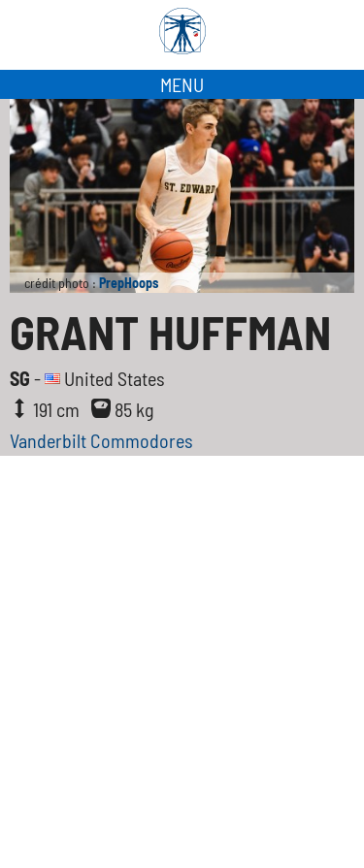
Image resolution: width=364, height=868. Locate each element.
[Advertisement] (182, 647)
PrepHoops (129, 283)
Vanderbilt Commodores (101, 440)
